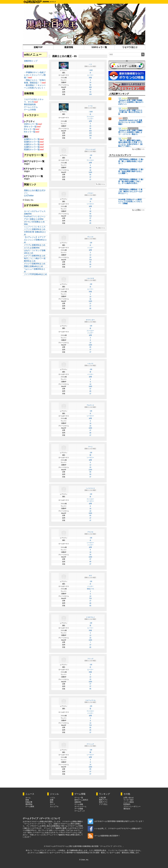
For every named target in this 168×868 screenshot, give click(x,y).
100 (90, 133)
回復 (90, 78)
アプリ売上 (103, 804)
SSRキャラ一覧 (99, 47)
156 (90, 94)
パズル (53, 798)
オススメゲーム (80, 806)
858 (90, 87)
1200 (90, 470)
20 (90, 126)
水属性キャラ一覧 (32, 144)
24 (90, 83)
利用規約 (127, 804)
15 (90, 679)
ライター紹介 (129, 800)
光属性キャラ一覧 (32, 147)
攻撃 (90, 121)
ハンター (90, 119)
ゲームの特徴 (30, 110)
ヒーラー (90, 75)
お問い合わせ (129, 798)
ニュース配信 (129, 802)
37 (90, 177)
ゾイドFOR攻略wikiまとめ (36, 274)
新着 (27, 800)
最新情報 (46, 2)
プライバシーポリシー (132, 806)
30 (90, 299)
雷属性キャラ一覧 (32, 142)
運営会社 (127, 809)
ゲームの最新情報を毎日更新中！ (104, 836)
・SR (90, 155)
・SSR (90, 70)
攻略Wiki (78, 802)
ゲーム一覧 (79, 798)
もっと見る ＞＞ (138, 149)
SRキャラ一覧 (30, 127)
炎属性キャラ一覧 (32, 139)
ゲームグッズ (80, 811)
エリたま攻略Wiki (32, 248)
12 (90, 255)
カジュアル (54, 806)
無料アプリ (103, 800)
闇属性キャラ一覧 (32, 150)
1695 (90, 172)
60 (90, 214)
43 (90, 89)
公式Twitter (29, 196)
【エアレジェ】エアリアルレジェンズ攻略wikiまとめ (35, 240)
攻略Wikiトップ (31, 61)
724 (90, 216)
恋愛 (52, 800)
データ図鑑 (79, 809)
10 (90, 343)
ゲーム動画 (30, 806)
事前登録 (29, 804)
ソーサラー (90, 204)
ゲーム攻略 (79, 804)
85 (90, 175)
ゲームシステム (31, 107)
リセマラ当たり (130, 47)
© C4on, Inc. (84, 860)
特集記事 (29, 802)
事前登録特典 (30, 104)
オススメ (53, 2)
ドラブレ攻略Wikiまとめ (35, 245)
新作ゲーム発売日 (81, 800)
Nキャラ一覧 (30, 132)
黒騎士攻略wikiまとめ (33, 266)
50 (90, 129)
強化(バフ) (90, 589)
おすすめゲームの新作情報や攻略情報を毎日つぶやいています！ (116, 821)
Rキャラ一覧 (30, 129)
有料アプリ (103, 802)
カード (53, 804)
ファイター (90, 117)
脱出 (52, 802)
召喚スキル (101, 184)
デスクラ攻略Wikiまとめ (35, 264)
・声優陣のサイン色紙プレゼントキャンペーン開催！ (35, 75)
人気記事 (102, 798)
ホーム (28, 798)
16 (90, 423)
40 (90, 85)
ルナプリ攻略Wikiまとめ (35, 256)
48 (90, 211)
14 (90, 297)
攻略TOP (38, 47)
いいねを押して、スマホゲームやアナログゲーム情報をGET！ (115, 828)
